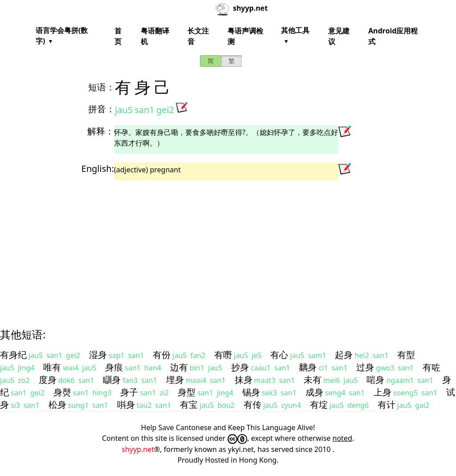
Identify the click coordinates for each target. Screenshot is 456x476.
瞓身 (112, 380)
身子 (129, 392)
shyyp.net (138, 449)
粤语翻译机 (155, 36)
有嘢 (223, 355)
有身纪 (13, 355)
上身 (383, 392)
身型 (187, 392)
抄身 (240, 367)
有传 (252, 405)
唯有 (52, 367)
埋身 (175, 380)
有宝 (189, 405)
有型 (406, 355)
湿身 (98, 355)
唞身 (126, 405)
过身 (365, 367)
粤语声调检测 (245, 36)
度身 (48, 380)
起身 (344, 355)
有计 (387, 405)
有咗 (432, 367)
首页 (118, 36)
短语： (102, 87)
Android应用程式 (393, 36)
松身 (57, 405)
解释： (101, 131)
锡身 (251, 392)
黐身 (308, 367)
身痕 (114, 367)
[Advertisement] (228, 246)
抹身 (244, 380)
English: (98, 169)
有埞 (319, 405)
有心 (279, 355)
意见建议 (339, 36)
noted (342, 438)
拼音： (102, 109)
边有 (179, 367)
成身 (314, 392)
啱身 (375, 380)
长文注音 (198, 36)
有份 (162, 355)
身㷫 (62, 392)
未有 (313, 380)
